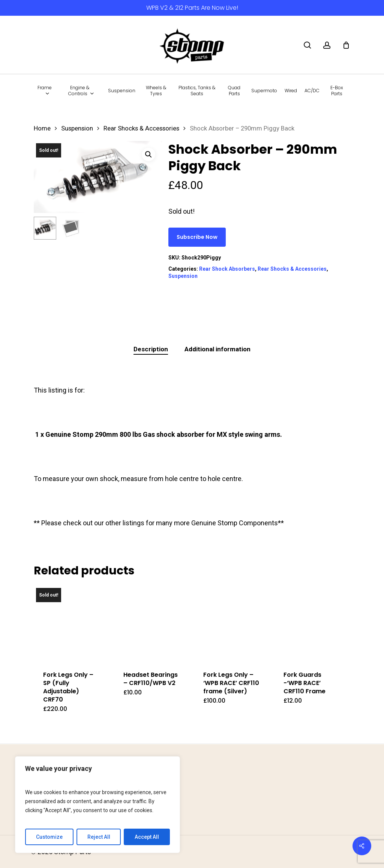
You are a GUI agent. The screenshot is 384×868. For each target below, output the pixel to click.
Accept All (147, 837)
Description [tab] (151, 349)
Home (42, 128)
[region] (97, 805)
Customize (49, 837)
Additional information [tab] (217, 349)
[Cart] (346, 45)
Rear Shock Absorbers (227, 269)
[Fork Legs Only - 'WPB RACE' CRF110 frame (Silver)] (232, 624)
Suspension (77, 128)
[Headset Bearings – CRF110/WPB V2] (152, 624)
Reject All (99, 837)
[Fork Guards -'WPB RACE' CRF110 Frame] (312, 624)
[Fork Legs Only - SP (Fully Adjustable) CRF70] (72, 624)
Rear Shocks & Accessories (141, 128)
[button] (148, 154)
